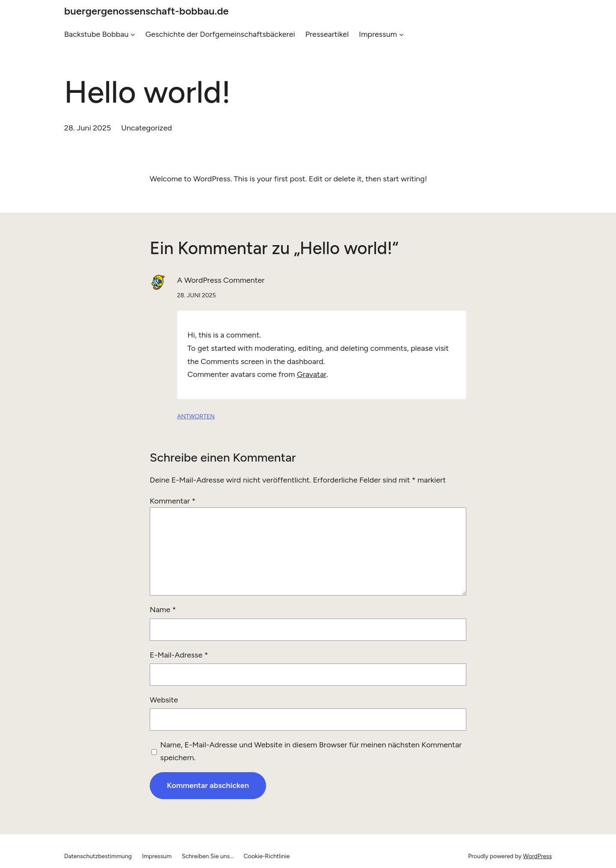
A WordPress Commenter (221, 280)
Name (163, 610)
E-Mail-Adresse (179, 655)
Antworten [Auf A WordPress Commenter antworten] (196, 416)
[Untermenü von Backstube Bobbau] (133, 34)
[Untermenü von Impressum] (401, 34)
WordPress (538, 856)
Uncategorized (147, 128)
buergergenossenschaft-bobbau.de (147, 11)
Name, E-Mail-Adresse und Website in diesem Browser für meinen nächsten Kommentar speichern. (311, 751)
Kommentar (173, 501)
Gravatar (312, 374)
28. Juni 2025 (197, 295)
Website (164, 700)
